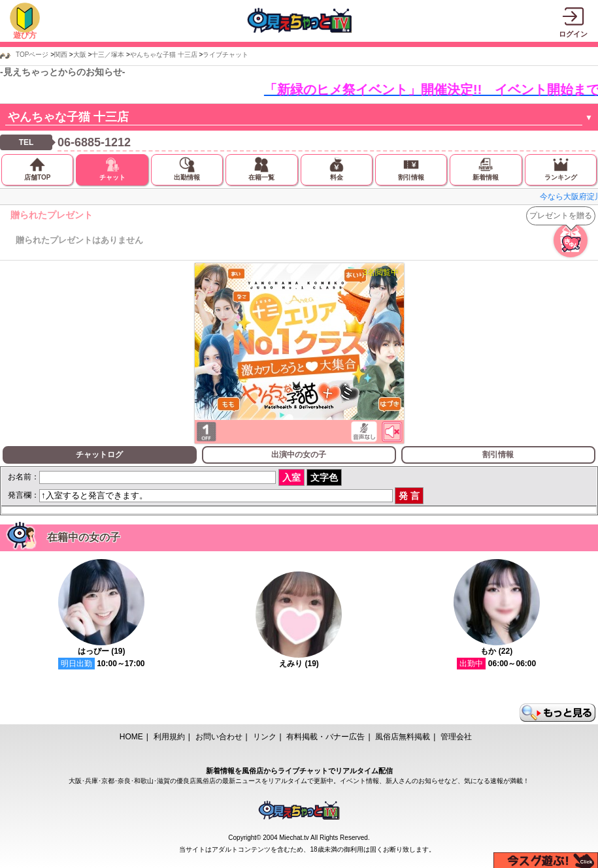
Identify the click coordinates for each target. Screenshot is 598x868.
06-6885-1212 (94, 142)
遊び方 (25, 35)
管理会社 (456, 737)
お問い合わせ (219, 737)
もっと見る (557, 713)
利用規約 (169, 737)
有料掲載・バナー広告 (325, 737)
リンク (265, 737)
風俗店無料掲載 (403, 737)
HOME (131, 737)
